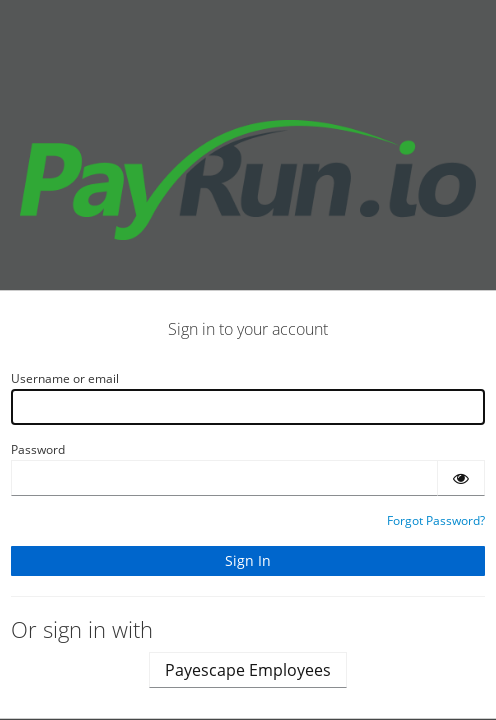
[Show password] (461, 478)
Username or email (65, 378)
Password (38, 449)
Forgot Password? (436, 520)
